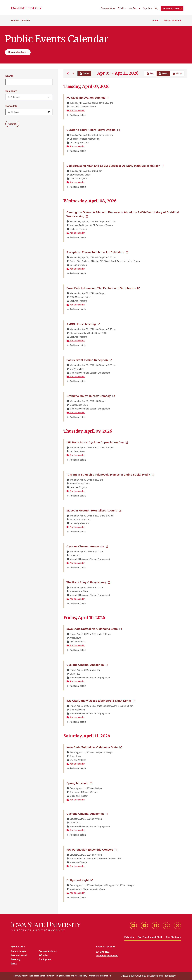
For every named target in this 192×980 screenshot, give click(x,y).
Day (150, 73)
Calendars (11, 91)
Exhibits (122, 8)
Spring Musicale (79, 783)
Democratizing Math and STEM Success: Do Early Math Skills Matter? (115, 165)
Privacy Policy (21, 976)
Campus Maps (108, 8)
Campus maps (18, 951)
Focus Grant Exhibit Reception (89, 360)
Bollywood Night (80, 880)
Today (84, 73)
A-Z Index (43, 955)
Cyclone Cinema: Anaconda (87, 546)
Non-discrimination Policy (42, 976)
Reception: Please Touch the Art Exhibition (97, 252)
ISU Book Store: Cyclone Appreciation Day (97, 442)
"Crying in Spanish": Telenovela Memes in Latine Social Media (110, 474)
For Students (173, 937)
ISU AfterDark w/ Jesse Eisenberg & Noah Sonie (101, 700)
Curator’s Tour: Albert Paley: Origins (93, 130)
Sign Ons (148, 8)
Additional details (78, 115)
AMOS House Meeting (83, 324)
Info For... (133, 8)
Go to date (11, 106)
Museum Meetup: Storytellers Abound (94, 510)
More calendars (17, 52)
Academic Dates (171, 8)
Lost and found (19, 955)
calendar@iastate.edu (107, 956)
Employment (45, 959)
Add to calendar (76, 110)
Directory (16, 959)
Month (177, 73)
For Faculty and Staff (150, 937)
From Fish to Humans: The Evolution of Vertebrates (103, 288)
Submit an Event (172, 20)
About (155, 20)
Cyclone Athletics (48, 951)
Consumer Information (100, 976)
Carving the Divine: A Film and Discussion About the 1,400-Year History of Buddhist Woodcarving (123, 214)
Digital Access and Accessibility (72, 976)
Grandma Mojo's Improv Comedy (91, 396)
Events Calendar (21, 21)
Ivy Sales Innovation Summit (88, 97)
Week (163, 73)
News (14, 963)
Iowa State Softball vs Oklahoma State (94, 629)
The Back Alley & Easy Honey (88, 582)
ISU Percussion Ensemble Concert (92, 849)
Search (9, 76)
